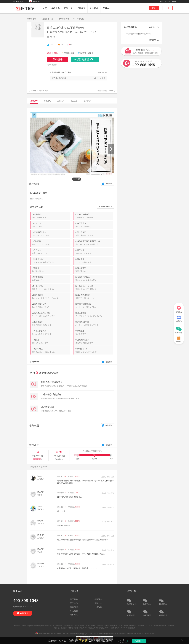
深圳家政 (132, 628)
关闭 (183, 641)
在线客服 (179, 309)
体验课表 (98, 599)
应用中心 (107, 8)
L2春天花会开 (94, 225)
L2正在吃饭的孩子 (94, 216)
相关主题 (74, 101)
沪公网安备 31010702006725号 (48, 634)
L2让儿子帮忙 (94, 234)
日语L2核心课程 (63, 19)
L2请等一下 (51, 225)
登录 (154, 8)
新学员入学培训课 (59, 78)
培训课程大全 (57, 626)
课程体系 (55, 8)
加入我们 (74, 611)
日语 (33, 1)
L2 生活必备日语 (47, 19)
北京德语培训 (79, 626)
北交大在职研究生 (130, 626)
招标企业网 (109, 626)
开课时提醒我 (69, 53)
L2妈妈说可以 (51, 350)
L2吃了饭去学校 (51, 261)
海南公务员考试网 (160, 626)
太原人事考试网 (85, 628)
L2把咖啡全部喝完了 (94, 306)
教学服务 (94, 8)
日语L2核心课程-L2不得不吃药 (65, 28)
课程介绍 (47, 101)
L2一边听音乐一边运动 (94, 288)
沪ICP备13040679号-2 (71, 634)
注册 (168, 8)
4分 (62, 44)
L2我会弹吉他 (51, 297)
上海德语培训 (68, 626)
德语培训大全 (35, 626)
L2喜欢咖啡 (94, 261)
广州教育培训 (114, 628)
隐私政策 (74, 615)
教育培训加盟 (73, 628)
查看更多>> (102, 73)
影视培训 (100, 626)
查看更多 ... (154, 40)
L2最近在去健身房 (94, 297)
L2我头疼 (51, 270)
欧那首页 (18, 1)
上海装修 (95, 628)
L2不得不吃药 (78, 19)
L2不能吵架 (51, 243)
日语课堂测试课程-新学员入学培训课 (139, 33)
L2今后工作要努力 (51, 333)
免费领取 (139, 641)
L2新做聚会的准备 (94, 324)
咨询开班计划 (154, 27)
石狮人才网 (118, 626)
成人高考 (149, 626)
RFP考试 (124, 628)
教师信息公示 (149, 634)
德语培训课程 (46, 626)
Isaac (40, 476)
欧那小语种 (32, 19)
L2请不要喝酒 (51, 279)
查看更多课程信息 (105, 207)
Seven (40, 506)
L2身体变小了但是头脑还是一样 (94, 243)
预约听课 (58, 59)
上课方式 (61, 101)
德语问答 (26, 626)
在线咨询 (109, 184)
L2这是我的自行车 (94, 341)
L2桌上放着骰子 (94, 315)
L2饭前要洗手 (51, 324)
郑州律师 (141, 626)
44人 (52, 44)
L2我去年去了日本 (51, 306)
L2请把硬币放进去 (51, 234)
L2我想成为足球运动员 (51, 315)
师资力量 (68, 8)
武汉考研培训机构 (61, 628)
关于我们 (74, 599)
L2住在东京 (51, 252)
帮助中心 (98, 603)
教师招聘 (74, 607)
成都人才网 (104, 628)
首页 (45, 8)
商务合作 (74, 603)
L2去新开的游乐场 (94, 279)
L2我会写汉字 (94, 270)
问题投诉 (98, 607)
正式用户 (41, 479)
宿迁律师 (171, 626)
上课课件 (34, 101)
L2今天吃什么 (51, 216)
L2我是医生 (94, 333)
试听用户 (41, 509)
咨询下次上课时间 (86, 53)
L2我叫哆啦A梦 (94, 350)
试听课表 (81, 8)
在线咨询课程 (81, 59)
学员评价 (87, 101)
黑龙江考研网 (91, 626)
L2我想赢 (51, 341)
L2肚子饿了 (94, 252)
